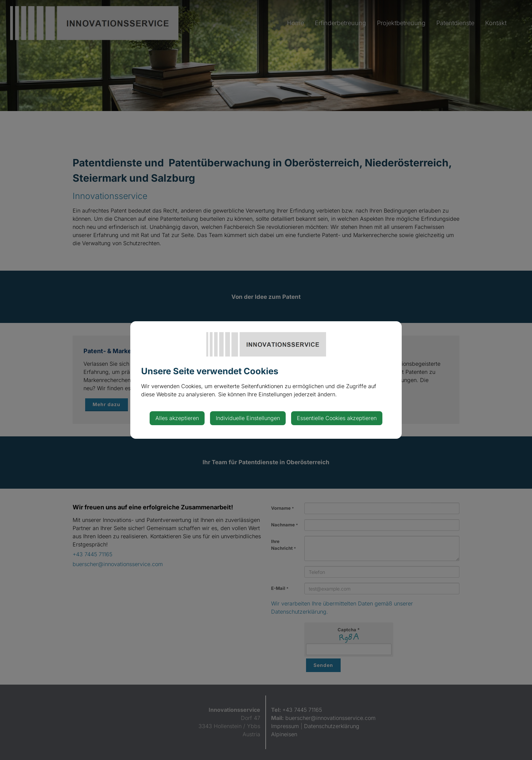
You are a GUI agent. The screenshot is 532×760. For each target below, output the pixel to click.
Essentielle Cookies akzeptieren (337, 418)
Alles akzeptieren (177, 418)
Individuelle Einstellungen (248, 418)
